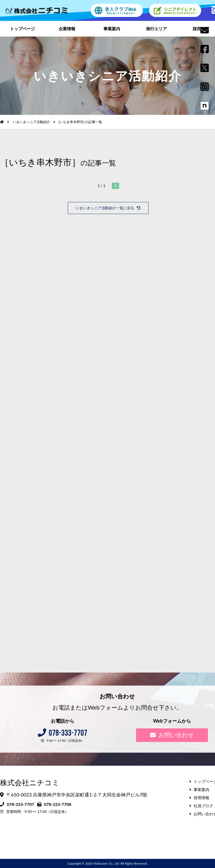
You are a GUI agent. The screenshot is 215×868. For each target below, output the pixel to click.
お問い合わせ (172, 735)
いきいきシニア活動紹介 (31, 122)
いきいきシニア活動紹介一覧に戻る (108, 208)
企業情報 (67, 29)
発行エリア (156, 29)
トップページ (22, 29)
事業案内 (112, 29)
